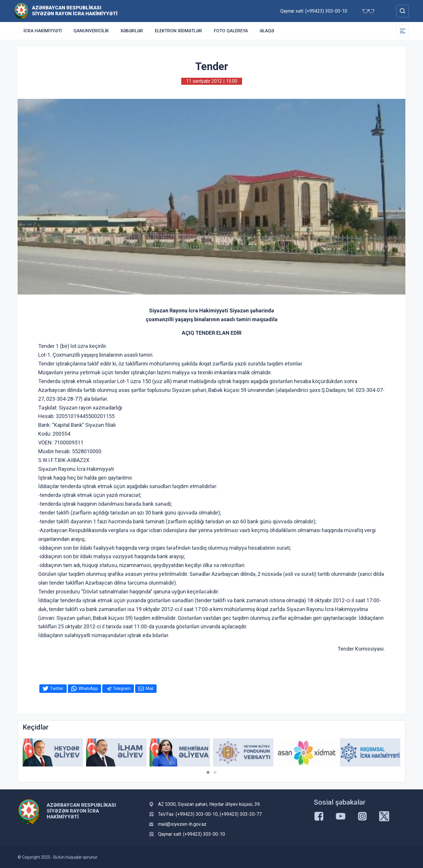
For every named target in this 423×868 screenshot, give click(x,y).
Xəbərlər (132, 31)
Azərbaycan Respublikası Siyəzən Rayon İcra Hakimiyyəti (75, 11)
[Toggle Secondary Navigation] (402, 31)
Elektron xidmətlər (178, 31)
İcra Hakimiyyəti (43, 31)
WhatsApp (88, 688)
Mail (150, 688)
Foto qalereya (231, 31)
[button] (208, 772)
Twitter (57, 688)
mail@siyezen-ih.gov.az (182, 824)
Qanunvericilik (91, 31)
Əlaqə (267, 31)
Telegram (122, 688)
